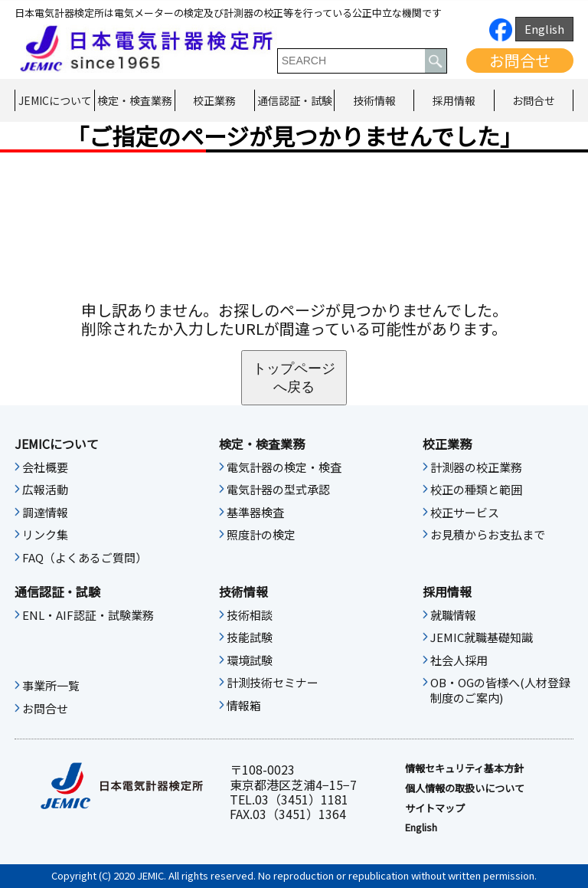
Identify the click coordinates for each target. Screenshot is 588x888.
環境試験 (250, 660)
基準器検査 (255, 513)
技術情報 (374, 100)
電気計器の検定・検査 (284, 467)
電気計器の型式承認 (278, 490)
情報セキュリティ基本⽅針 (464, 768)
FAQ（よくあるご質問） (85, 558)
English (544, 29)
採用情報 (454, 100)
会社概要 (45, 467)
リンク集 (45, 535)
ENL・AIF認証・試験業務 (88, 615)
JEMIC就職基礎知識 (482, 637)
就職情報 (453, 615)
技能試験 (250, 637)
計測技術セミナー (273, 683)
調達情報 (45, 513)
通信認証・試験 (295, 100)
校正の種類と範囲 (476, 490)
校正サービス (465, 513)
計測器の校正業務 (476, 467)
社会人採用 (459, 660)
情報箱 (244, 706)
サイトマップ (435, 808)
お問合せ (520, 60)
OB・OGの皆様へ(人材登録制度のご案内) (500, 690)
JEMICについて (55, 100)
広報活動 (45, 490)
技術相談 (250, 615)
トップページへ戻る (294, 378)
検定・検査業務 (135, 100)
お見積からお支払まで (488, 535)
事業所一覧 (51, 686)
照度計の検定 (261, 535)
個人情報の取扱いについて (465, 788)
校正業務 (214, 100)
